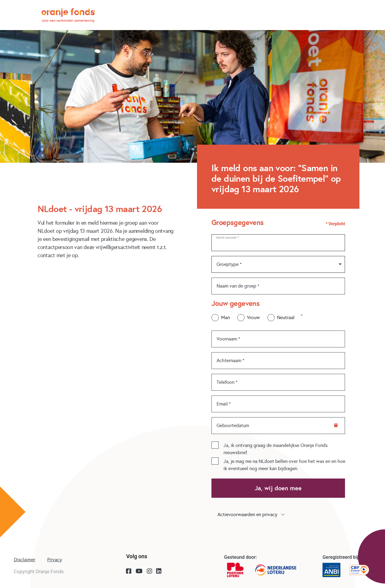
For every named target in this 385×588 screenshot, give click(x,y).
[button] (278, 515)
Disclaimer (25, 560)
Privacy (55, 560)
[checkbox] (215, 445)
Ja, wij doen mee (278, 488)
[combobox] (278, 264)
